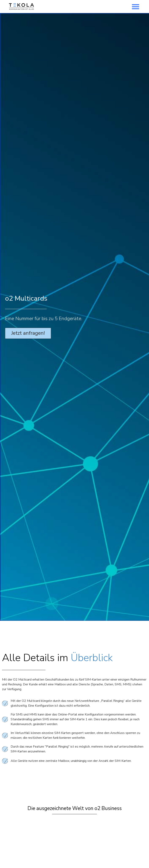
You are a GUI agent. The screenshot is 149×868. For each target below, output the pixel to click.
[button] (136, 7)
